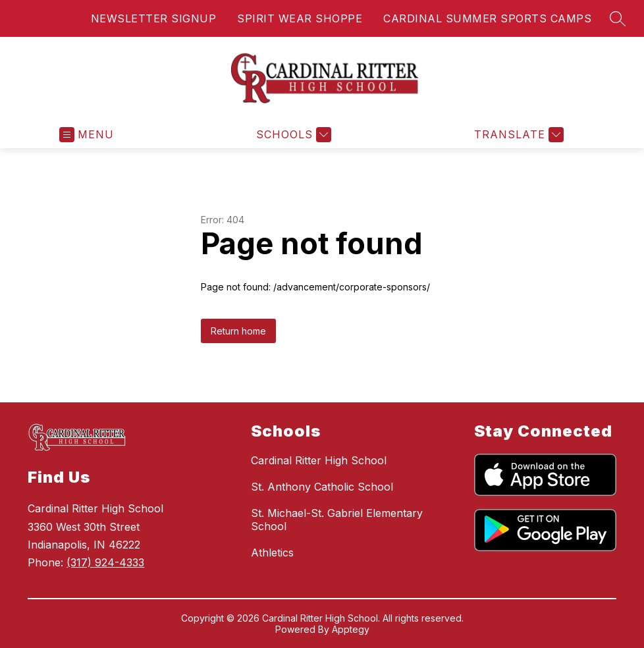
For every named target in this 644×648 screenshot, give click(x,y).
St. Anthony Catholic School (322, 487)
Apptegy (351, 629)
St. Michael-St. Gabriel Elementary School (337, 520)
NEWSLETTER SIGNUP (154, 18)
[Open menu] (87, 135)
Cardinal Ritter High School (319, 460)
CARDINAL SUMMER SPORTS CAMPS (487, 18)
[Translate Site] (517, 135)
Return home (238, 331)
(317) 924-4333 (105, 562)
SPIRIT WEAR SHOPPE (300, 18)
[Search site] (618, 18)
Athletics (272, 553)
